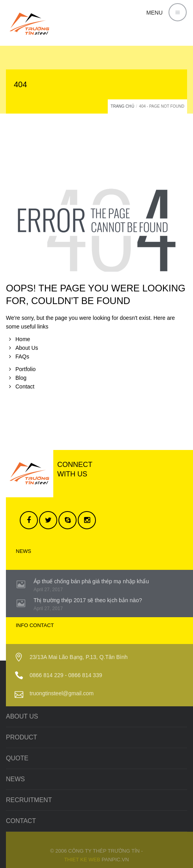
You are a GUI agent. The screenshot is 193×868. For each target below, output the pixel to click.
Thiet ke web (82, 860)
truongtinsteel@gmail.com (62, 693)
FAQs (22, 357)
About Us (27, 348)
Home (23, 339)
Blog (21, 378)
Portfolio (25, 369)
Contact (25, 386)
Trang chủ (122, 106)
